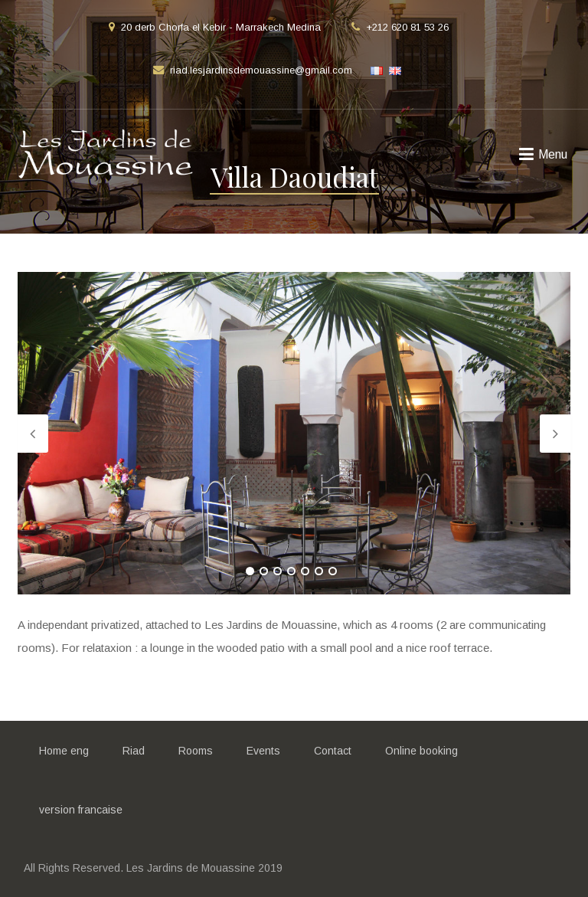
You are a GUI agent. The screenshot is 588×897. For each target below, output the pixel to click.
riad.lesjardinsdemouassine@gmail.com (261, 70)
